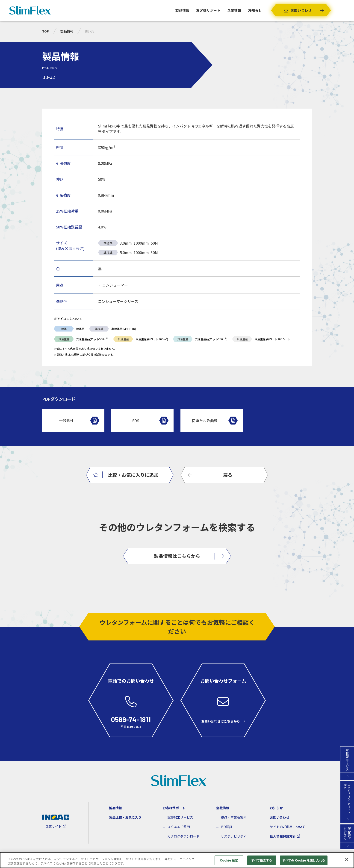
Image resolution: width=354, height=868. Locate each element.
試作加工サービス (180, 817)
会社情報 (223, 808)
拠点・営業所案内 (234, 817)
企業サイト (53, 826)
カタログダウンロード (183, 836)
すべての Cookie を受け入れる (304, 862)
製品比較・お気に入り (125, 817)
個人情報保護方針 (283, 836)
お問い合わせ (280, 817)
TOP (46, 31)
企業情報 (234, 10)
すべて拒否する (262, 862)
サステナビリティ (234, 836)
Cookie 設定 (229, 862)
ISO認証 (227, 827)
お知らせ (255, 10)
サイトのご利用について (288, 827)
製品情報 (182, 10)
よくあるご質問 (179, 827)
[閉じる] (347, 861)
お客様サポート (208, 10)
